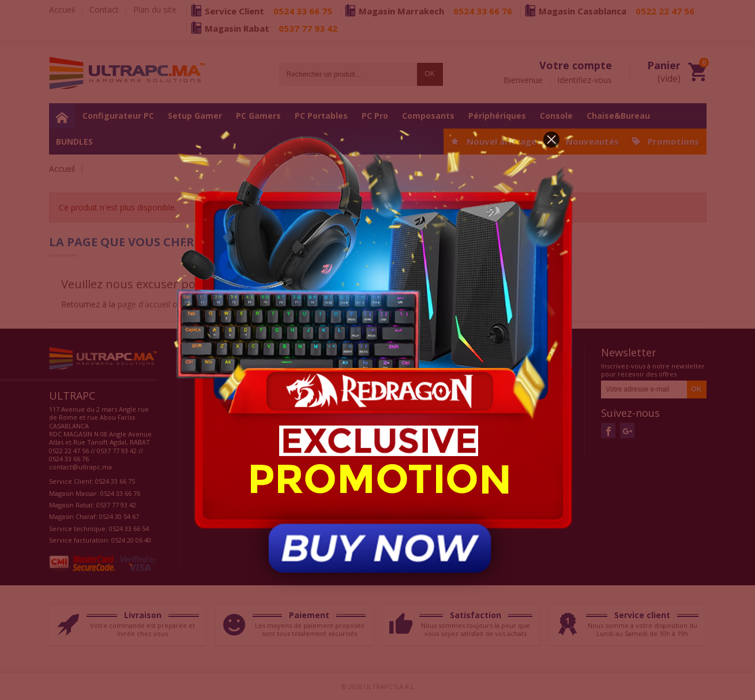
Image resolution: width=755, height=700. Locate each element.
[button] (551, 140)
